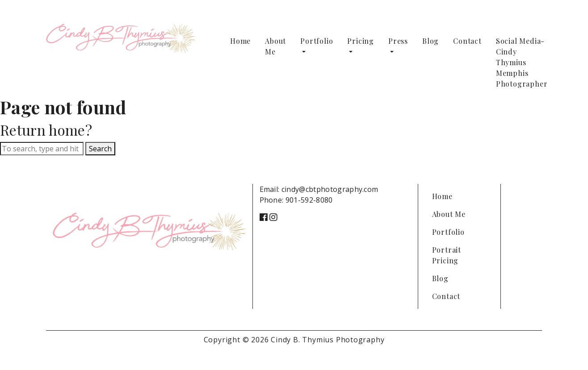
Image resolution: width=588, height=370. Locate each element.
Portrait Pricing (447, 255)
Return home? (46, 130)
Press (398, 41)
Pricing (361, 41)
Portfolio (317, 41)
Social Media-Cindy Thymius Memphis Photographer (522, 62)
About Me (275, 46)
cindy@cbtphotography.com (330, 189)
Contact (467, 41)
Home (240, 41)
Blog (430, 41)
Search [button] (100, 149)
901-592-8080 (309, 200)
